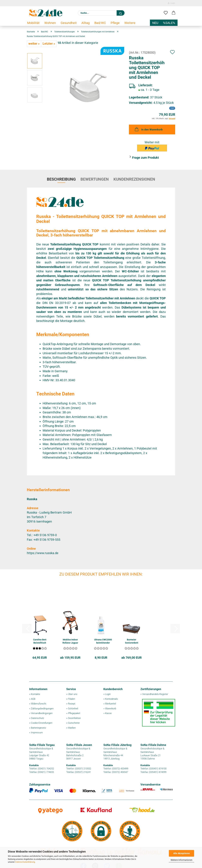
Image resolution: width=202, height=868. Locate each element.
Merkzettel (111, 704)
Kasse (108, 713)
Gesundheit (69, 23)
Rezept (72, 704)
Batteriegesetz (38, 728)
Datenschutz (37, 718)
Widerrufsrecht (39, 704)
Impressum (37, 733)
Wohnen (50, 23)
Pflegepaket (74, 713)
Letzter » (49, 44)
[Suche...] (121, 13)
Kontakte (36, 694)
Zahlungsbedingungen (42, 709)
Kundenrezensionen (134, 179)
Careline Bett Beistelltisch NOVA (40, 641)
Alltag (86, 23)
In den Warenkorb (148, 129)
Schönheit (73, 709)
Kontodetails (111, 699)
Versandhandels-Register (155, 694)
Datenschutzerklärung (25, 862)
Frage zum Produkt (146, 158)
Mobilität (33, 23)
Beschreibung (61, 179)
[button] (174, 13)
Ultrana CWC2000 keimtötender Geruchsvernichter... (103, 641)
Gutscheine (74, 723)
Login (171, 3)
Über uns (73, 694)
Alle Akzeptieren (182, 853)
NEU (155, 23)
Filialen (71, 699)
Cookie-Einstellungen (42, 723)
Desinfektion (74, 718)
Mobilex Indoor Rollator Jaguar (70, 641)
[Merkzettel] (166, 13)
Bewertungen (95, 179)
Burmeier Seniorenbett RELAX (132, 641)
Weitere (130, 23)
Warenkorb (111, 709)
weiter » (34, 44)
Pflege (115, 23)
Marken (72, 728)
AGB (33, 699)
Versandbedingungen (42, 713)
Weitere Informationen (181, 860)
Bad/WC (100, 23)
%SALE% (169, 23)
